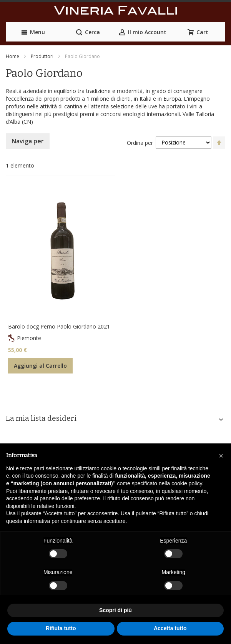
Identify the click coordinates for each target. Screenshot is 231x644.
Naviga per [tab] (28, 141)
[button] (221, 456)
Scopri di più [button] (115, 610)
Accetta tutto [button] (170, 628)
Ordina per (140, 142)
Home (12, 56)
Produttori (42, 56)
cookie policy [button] (187, 483)
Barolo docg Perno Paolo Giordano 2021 (59, 326)
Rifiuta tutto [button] (61, 628)
